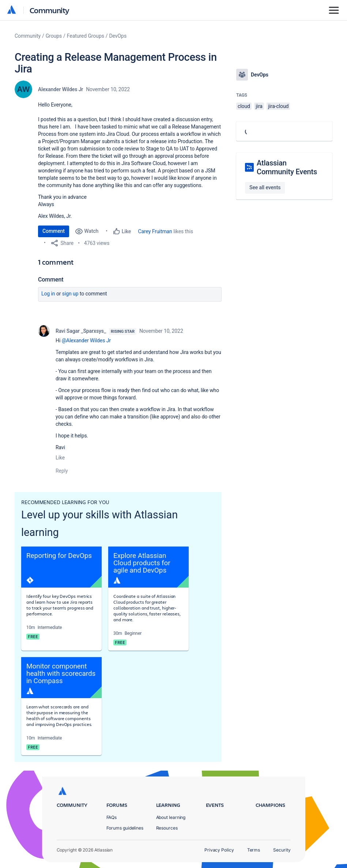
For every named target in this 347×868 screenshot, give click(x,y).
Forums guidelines (125, 828)
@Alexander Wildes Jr (86, 340)
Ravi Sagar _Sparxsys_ (81, 331)
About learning (171, 817)
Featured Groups (86, 36)
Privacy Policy (219, 850)
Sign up (70, 294)
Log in (48, 294)
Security (282, 850)
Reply (62, 471)
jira (259, 106)
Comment (54, 231)
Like (60, 458)
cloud (244, 106)
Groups (54, 36)
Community (50, 10)
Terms (254, 850)
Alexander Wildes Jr (61, 89)
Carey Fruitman (155, 231)
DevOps (118, 36)
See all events (265, 187)
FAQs (112, 817)
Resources (167, 828)
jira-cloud (278, 106)
